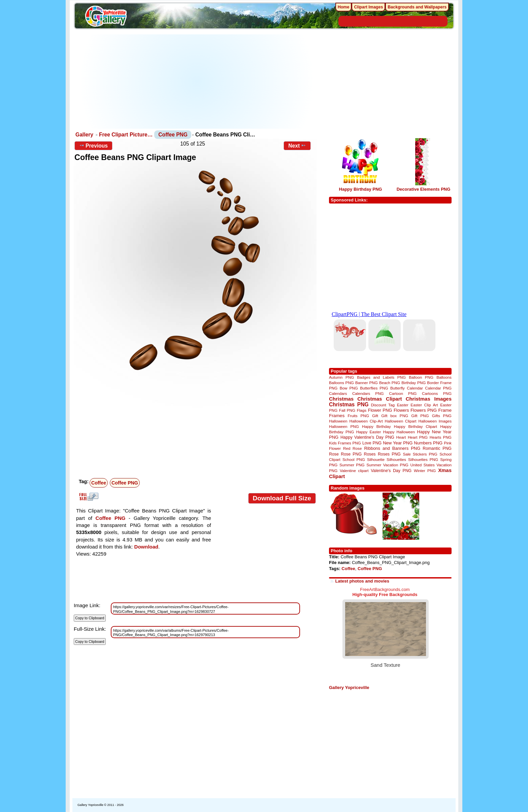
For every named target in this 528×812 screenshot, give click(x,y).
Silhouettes (396, 459)
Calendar (415, 388)
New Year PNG (398, 443)
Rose (334, 454)
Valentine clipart (354, 471)
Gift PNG (420, 416)
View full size (88, 497)
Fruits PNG (358, 416)
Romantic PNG (437, 448)
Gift (375, 416)
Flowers (401, 410)
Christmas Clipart (379, 399)
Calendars (338, 393)
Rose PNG (351, 454)
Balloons (444, 377)
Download (146, 547)
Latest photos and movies (362, 581)
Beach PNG (390, 383)
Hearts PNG (441, 437)
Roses (370, 454)
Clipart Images (368, 7)
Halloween (338, 421)
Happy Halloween (399, 432)
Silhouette (376, 459)
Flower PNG (380, 410)
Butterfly (398, 388)
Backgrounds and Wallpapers (417, 7)
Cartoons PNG (437, 393)
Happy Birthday (376, 426)
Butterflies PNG (374, 388)
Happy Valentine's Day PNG (367, 437)
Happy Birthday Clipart (416, 426)
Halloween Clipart (401, 421)
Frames (337, 416)
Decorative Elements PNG (424, 189)
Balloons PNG (341, 383)
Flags (362, 410)
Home (344, 7)
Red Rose (352, 448)
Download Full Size (282, 498)
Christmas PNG (349, 404)
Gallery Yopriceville (349, 688)
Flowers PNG (424, 410)
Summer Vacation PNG (387, 465)
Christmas (341, 399)
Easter (403, 405)
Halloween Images (435, 421)
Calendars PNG (368, 393)
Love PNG (372, 443)
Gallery (84, 135)
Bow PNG (349, 388)
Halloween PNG (344, 426)
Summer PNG (352, 465)
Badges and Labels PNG (381, 377)
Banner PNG (367, 383)
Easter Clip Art (424, 405)
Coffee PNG (173, 135)
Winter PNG (425, 471)
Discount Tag (383, 405)
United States (423, 465)
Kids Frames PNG (345, 443)
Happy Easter (369, 432)
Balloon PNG (421, 377)
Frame (445, 410)
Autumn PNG (341, 377)
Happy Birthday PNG (361, 189)
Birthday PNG (414, 383)
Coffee (99, 483)
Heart (401, 437)
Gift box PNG (395, 416)
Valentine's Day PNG (391, 471)
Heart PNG (418, 437)
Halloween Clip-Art (366, 421)
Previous (93, 146)
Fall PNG (347, 410)
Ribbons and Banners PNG (392, 448)
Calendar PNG (438, 388)
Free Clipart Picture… (126, 135)
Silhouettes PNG (423, 459)
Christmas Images (429, 399)
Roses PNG (389, 454)
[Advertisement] (197, 82)
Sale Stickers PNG (420, 454)
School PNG (354, 459)
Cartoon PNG (403, 393)
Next (297, 146)
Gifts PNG (442, 416)
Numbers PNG (428, 443)
